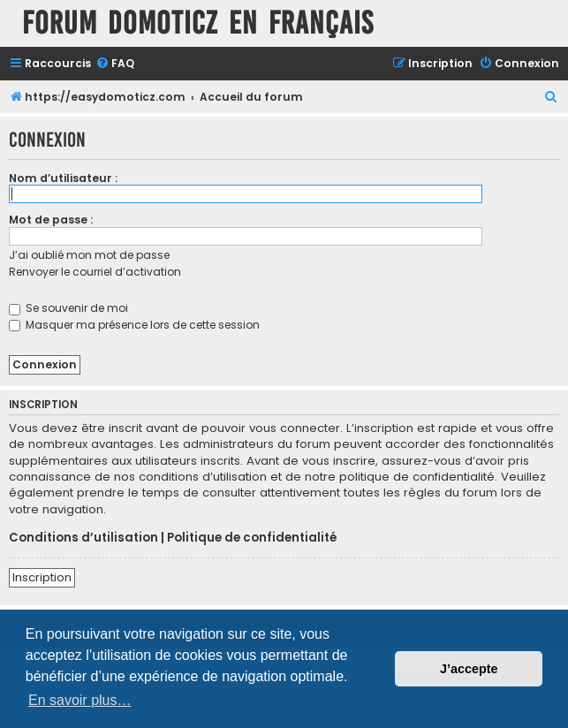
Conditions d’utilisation (83, 538)
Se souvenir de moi (68, 308)
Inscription (42, 577)
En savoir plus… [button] (80, 700)
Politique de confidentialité (252, 538)
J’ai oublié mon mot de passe (89, 255)
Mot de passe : (51, 220)
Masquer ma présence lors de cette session (134, 325)
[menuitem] (115, 64)
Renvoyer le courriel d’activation (95, 272)
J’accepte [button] (469, 669)
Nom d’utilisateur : (63, 178)
